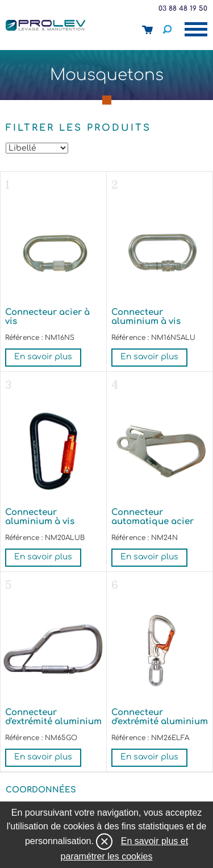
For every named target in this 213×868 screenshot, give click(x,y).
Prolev (45, 25)
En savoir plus (43, 357)
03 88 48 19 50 (183, 9)
